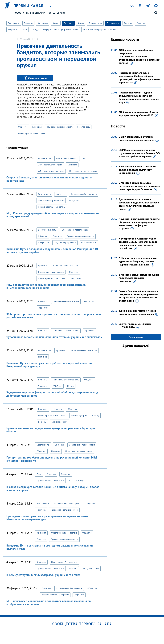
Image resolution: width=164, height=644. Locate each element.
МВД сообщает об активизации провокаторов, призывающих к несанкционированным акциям (46, 286)
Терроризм (76, 278)
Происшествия (95, 23)
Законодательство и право (50, 165)
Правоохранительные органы (32, 133)
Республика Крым (91, 569)
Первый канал (29, 6)
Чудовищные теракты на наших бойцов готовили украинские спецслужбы (54, 337)
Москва (71, 386)
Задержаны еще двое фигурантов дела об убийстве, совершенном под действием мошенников (52, 394)
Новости (19, 13)
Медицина (58, 409)
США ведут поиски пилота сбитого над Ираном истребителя (138, 114)
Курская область (89, 243)
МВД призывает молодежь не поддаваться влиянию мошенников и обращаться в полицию (49, 603)
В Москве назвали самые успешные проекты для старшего (139, 278)
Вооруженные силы (47, 230)
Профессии (43, 243)
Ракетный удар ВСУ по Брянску (85, 415)
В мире (56, 23)
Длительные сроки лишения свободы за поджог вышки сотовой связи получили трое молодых (139, 204)
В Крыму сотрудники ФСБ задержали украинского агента (43, 575)
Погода (35, 30)
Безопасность (113, 23)
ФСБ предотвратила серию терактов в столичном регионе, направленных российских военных (54, 316)
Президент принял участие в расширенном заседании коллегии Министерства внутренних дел (47, 518)
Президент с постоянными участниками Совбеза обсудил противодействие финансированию (139, 78)
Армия (81, 23)
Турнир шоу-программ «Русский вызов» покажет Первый (139, 312)
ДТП (83, 158)
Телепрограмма (36, 13)
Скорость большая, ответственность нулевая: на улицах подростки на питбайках (49, 179)
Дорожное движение (66, 158)
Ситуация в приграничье (65, 243)
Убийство (58, 386)
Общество (68, 23)
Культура (141, 23)
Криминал (37, 127)
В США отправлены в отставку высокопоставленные (139, 139)
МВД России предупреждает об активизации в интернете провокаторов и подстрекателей (53, 215)
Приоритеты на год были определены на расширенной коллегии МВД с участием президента (52, 459)
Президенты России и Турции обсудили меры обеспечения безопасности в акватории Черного (139, 97)
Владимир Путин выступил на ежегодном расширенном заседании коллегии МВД (50, 547)
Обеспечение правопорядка (51, 171)
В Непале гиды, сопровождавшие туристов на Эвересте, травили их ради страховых (138, 261)
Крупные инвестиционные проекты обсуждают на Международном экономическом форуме (139, 224)
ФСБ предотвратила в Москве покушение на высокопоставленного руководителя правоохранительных (139, 57)
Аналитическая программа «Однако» (100, 30)
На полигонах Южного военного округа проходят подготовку (137, 170)
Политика (28, 23)
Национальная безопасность (60, 127)
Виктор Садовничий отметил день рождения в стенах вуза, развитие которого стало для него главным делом (138, 296)
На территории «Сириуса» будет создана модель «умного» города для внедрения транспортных (138, 244)
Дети (39, 474)
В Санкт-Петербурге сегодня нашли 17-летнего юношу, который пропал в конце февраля (53, 488)
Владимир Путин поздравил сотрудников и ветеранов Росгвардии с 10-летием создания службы (53, 250)
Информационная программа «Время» (61, 30)
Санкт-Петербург (77, 481)
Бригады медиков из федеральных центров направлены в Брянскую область (51, 430)
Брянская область (60, 422)
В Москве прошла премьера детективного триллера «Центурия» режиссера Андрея (139, 186)
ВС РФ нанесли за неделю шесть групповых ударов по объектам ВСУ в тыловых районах (139, 153)
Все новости (14, 23)
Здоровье (12, 30)
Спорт (24, 30)
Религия (128, 23)
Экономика (43, 23)
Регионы (42, 422)
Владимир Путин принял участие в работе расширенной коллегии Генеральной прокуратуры (49, 365)
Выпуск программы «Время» (135, 326)
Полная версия (56, 13)
